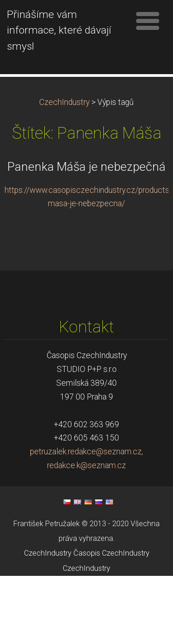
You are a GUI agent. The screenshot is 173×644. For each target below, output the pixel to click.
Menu (148, 21)
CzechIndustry (64, 170)
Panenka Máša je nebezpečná (86, 235)
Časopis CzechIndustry (111, 621)
